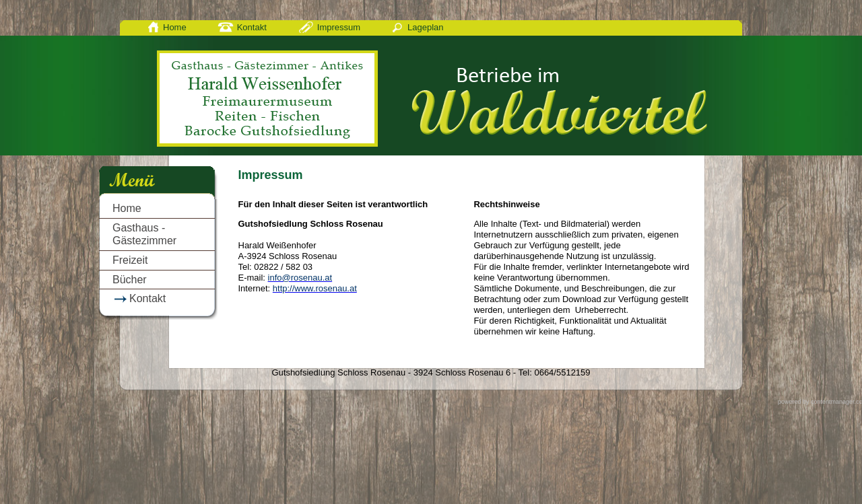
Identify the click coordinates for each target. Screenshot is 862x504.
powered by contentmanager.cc (820, 402)
